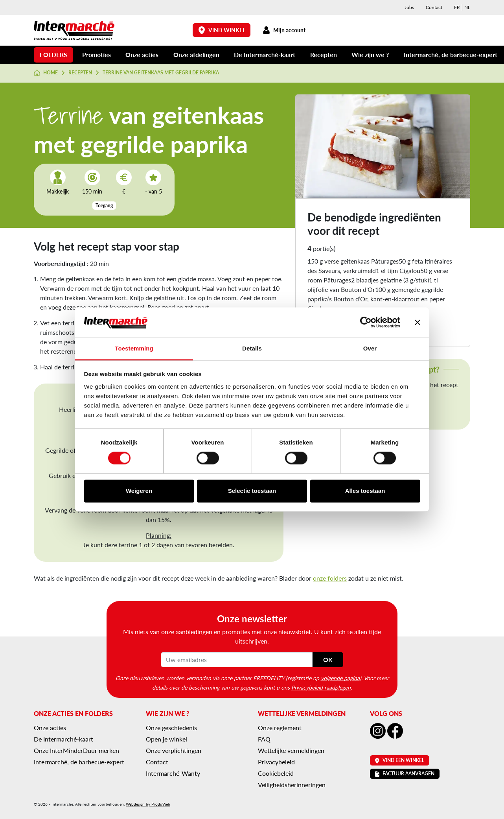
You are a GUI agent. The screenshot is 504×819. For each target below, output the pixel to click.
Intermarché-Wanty (173, 773)
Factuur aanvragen (405, 774)
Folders (53, 54)
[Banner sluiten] (418, 323)
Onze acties (142, 54)
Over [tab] (370, 348)
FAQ (264, 739)
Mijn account (284, 30)
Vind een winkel (400, 760)
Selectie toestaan (252, 491)
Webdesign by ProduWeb (148, 804)
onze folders (330, 578)
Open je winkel (166, 739)
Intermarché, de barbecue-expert (451, 54)
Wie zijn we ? (370, 54)
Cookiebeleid (276, 773)
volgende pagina (340, 678)
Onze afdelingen (196, 54)
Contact (434, 7)
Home (46, 73)
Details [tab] (252, 348)
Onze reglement (280, 728)
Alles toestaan (365, 491)
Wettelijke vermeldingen (291, 750)
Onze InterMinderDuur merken (76, 750)
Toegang (104, 206)
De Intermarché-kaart (265, 54)
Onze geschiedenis (171, 728)
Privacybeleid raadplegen (321, 687)
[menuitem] (457, 7)
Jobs (409, 7)
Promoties (97, 54)
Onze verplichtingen (174, 750)
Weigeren (139, 491)
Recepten (324, 54)
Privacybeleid (276, 762)
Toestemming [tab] (134, 348)
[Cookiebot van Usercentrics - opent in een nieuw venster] (366, 323)
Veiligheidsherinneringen (292, 785)
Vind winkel (222, 30)
